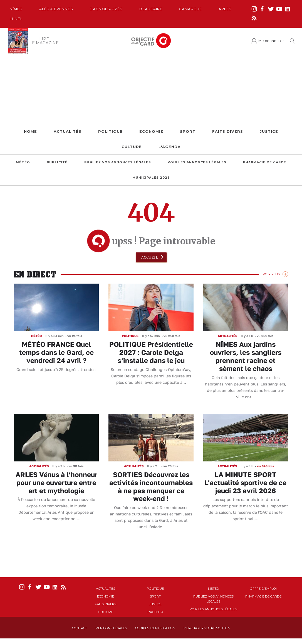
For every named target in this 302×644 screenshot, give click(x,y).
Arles (225, 9)
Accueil (150, 257)
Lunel (16, 19)
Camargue (190, 9)
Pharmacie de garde (265, 162)
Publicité (57, 162)
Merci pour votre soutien (207, 628)
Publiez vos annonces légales (118, 162)
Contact (80, 628)
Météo (23, 162)
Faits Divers (228, 131)
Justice (269, 131)
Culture (132, 147)
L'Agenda (170, 147)
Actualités (68, 131)
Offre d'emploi (263, 589)
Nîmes (16, 9)
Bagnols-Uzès (106, 9)
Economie (151, 131)
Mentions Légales (111, 628)
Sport (188, 131)
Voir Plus (271, 274)
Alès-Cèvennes (56, 9)
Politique (110, 131)
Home (30, 131)
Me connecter (271, 41)
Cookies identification (155, 628)
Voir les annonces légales (197, 162)
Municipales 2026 (151, 178)
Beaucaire (151, 9)
